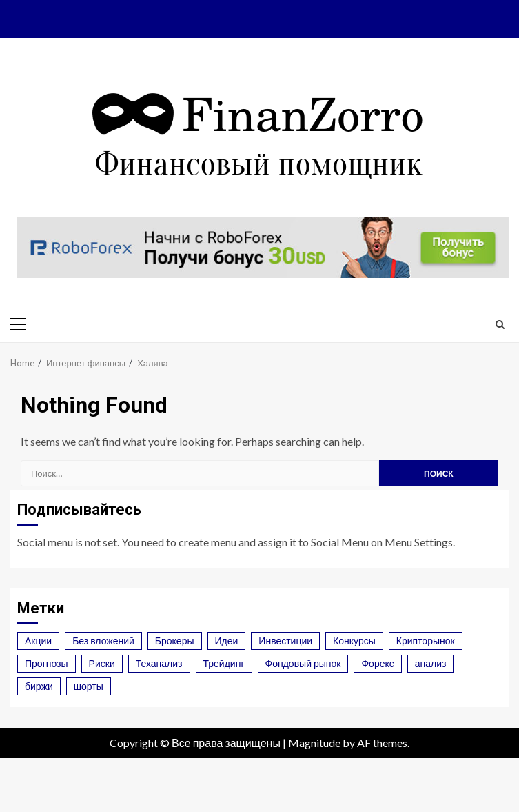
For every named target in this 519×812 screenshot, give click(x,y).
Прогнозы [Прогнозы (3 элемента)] (47, 663)
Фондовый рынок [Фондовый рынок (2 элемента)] (303, 663)
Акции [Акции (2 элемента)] (38, 641)
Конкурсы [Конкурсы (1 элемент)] (354, 641)
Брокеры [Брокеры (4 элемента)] (175, 641)
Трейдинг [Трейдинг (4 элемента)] (224, 663)
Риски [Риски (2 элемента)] (102, 663)
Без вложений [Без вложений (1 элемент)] (103, 641)
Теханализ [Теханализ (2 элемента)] (159, 663)
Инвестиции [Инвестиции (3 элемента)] (285, 641)
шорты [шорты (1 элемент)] (89, 686)
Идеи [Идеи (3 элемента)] (227, 641)
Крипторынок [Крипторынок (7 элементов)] (426, 641)
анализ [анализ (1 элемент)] (431, 663)
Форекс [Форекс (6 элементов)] (377, 663)
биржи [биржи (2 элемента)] (39, 686)
